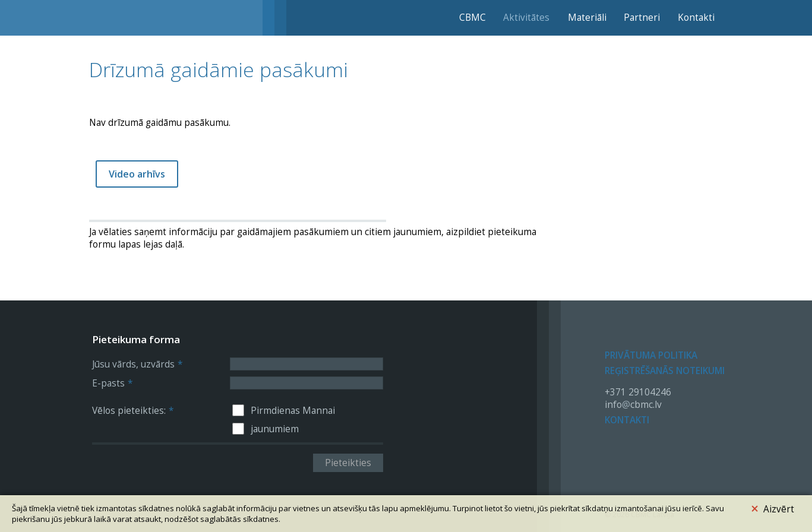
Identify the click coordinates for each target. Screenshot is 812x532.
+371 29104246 (638, 392)
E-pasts (112, 383)
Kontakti (696, 18)
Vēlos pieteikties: (133, 411)
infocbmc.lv (633, 405)
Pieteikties (348, 463)
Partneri (642, 18)
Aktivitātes (526, 18)
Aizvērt (772, 507)
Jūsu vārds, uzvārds (137, 364)
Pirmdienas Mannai (293, 411)
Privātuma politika (651, 355)
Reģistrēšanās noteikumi (665, 371)
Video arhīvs (137, 174)
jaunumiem (275, 429)
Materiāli (587, 18)
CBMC (473, 18)
